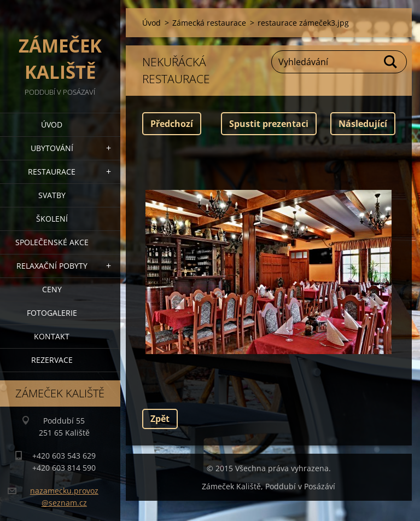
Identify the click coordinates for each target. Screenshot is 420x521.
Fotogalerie (52, 313)
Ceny (52, 289)
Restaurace (52, 172)
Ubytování (52, 148)
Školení (52, 219)
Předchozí (172, 124)
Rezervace (52, 360)
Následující (363, 124)
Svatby (52, 195)
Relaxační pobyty (52, 266)
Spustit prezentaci (269, 124)
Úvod (52, 125)
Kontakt (52, 336)
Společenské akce (52, 242)
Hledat (391, 62)
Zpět (160, 419)
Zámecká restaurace (209, 23)
